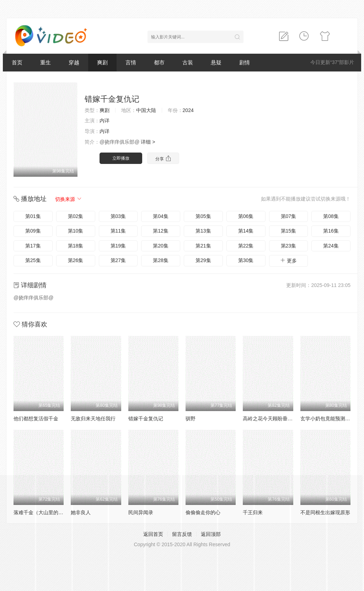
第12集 (161, 231)
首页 (17, 62)
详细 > (148, 142)
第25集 (33, 260)
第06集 (246, 216)
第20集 (161, 246)
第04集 (161, 216)
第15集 (289, 231)
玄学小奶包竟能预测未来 (328, 419)
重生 (45, 62)
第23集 (289, 246)
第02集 (76, 216)
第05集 (203, 216)
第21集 (203, 246)
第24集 (331, 246)
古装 (188, 62)
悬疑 (216, 62)
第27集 (118, 260)
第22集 (246, 246)
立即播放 (121, 158)
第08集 (331, 216)
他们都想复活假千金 (36, 419)
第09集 (33, 231)
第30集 (246, 260)
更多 (288, 260)
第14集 (246, 231)
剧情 (245, 62)
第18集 (76, 246)
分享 (163, 158)
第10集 (76, 231)
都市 (159, 62)
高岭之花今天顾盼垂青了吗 (273, 419)
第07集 (289, 216)
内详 (105, 121)
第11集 (118, 231)
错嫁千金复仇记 (146, 419)
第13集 (203, 231)
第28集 (161, 260)
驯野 (191, 419)
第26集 (76, 260)
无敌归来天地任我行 (93, 419)
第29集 (203, 260)
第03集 (118, 216)
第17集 (33, 246)
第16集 (331, 231)
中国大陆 (146, 110)
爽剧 (102, 62)
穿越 (74, 62)
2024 (188, 110)
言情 (131, 62)
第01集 (33, 216)
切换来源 (69, 199)
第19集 (118, 246)
